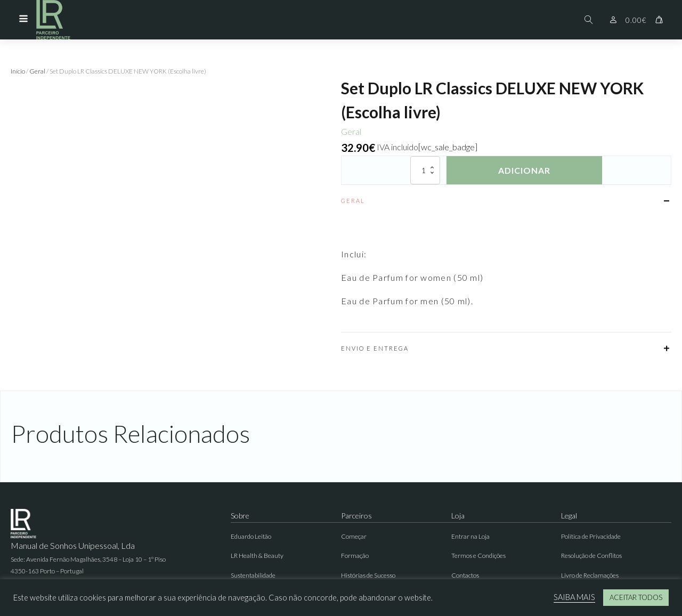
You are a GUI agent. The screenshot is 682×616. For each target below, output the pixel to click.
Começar (354, 536)
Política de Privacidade (591, 536)
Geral (37, 71)
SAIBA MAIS (574, 597)
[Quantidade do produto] (425, 170)
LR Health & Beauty (257, 556)
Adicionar (524, 170)
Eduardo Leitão (251, 536)
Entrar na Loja (470, 536)
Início (18, 71)
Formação (355, 556)
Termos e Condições (478, 556)
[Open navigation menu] (23, 20)
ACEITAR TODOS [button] (636, 597)
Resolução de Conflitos (591, 556)
